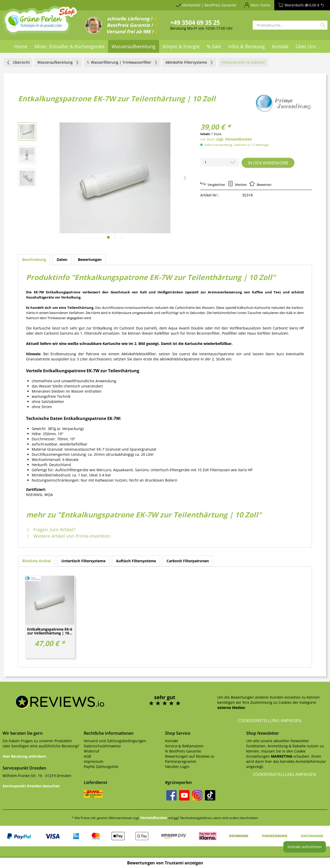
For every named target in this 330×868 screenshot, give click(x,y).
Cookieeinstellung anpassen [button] (270, 721)
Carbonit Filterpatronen (188, 561)
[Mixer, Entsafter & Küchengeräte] (69, 46)
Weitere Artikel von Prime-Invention (68, 536)
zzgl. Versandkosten (234, 139)
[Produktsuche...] (290, 25)
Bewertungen (90, 259)
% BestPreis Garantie (183, 751)
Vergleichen (213, 185)
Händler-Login (177, 767)
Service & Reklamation (184, 746)
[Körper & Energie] (181, 46)
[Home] (21, 46)
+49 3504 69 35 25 (195, 22)
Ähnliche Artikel (36, 561)
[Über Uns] (306, 46)
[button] (185, 178)
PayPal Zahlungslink (101, 767)
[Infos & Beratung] (246, 46)
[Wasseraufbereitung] (134, 46)
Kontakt (172, 741)
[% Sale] (214, 46)
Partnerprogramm (181, 761)
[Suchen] (323, 25)
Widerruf (92, 751)
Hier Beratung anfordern (24, 756)
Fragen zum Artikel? (51, 530)
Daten (62, 259)
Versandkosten (154, 818)
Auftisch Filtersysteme (136, 561)
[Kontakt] (280, 46)
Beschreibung (34, 259)
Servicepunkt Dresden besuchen (31, 786)
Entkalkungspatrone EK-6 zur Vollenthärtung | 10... (50, 631)
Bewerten (261, 185)
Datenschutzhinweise (102, 746)
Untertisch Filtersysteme (83, 561)
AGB (87, 756)
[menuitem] (21, 46)
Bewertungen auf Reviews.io (189, 756)
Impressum (94, 761)
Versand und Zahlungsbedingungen (115, 741)
